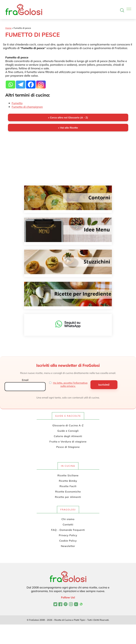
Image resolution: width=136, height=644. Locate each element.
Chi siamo (68, 519)
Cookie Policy (68, 541)
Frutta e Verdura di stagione (68, 442)
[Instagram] (41, 85)
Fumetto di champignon (27, 107)
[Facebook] (31, 85)
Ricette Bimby (68, 481)
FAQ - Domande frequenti (68, 530)
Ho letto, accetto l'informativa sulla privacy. (70, 384)
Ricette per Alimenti (68, 497)
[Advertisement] (68, 159)
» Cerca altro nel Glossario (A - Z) (68, 117)
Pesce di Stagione (68, 447)
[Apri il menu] (129, 9)
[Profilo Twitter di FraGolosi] (55, 605)
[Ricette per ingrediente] (68, 294)
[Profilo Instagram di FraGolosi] (71, 605)
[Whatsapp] (10, 85)
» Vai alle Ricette (68, 128)
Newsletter (68, 546)
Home (8, 28)
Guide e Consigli (68, 431)
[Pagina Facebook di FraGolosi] (60, 605)
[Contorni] (68, 198)
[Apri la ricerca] (122, 10)
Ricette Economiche (68, 492)
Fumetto (17, 103)
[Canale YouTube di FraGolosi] (76, 605)
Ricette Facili (68, 486)
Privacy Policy (68, 535)
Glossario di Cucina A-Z (68, 425)
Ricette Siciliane (68, 475)
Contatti (68, 524)
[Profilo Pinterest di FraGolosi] (66, 605)
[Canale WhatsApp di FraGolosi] (81, 605)
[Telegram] (21, 85)
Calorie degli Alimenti (68, 436)
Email (25, 380)
